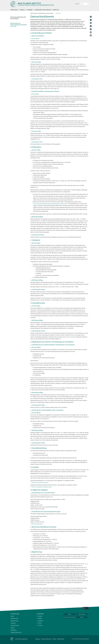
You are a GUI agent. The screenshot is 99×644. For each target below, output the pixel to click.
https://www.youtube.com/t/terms (40, 482)
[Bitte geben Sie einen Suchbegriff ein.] (83, 4)
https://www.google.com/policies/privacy (42, 487)
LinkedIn (40, 616)
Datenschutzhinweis (46, 639)
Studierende (14, 630)
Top (91, 642)
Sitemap (54, 639)
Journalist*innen (15, 625)
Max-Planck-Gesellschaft (70, 617)
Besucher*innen (14, 621)
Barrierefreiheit (61, 639)
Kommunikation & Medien (43, 10)
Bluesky (40, 618)
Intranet (82, 617)
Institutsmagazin (82, 614)
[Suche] (88, 4)
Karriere (30, 10)
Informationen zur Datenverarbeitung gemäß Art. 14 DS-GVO (19, 25)
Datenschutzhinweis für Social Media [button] (18, 18)
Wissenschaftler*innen (16, 632)
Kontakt (69, 614)
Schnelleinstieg (15, 614)
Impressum (38, 639)
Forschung (14, 10)
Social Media (40, 614)
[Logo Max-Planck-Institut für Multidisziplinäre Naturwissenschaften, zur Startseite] (36, 4)
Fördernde (13, 623)
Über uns (56, 10)
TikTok (40, 623)
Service (22, 10)
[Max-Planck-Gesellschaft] (13, 639)
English (77, 4)
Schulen (13, 628)
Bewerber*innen (14, 618)
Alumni (12, 616)
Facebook (40, 621)
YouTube (40, 625)
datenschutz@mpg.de (37, 524)
